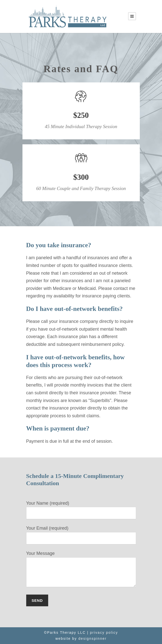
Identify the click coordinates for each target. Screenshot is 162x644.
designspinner (92, 639)
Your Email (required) (81, 535)
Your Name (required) (81, 510)
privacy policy (104, 633)
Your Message (81, 570)
